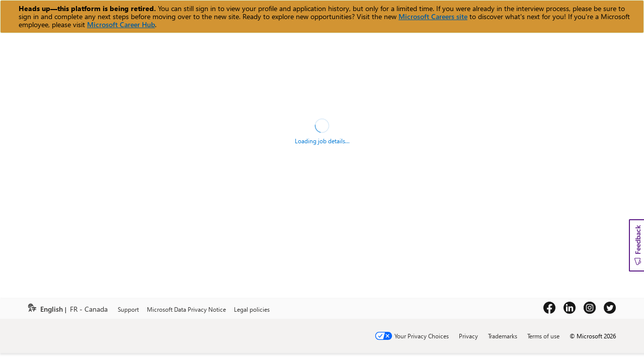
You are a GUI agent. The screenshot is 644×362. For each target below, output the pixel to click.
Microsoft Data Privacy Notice (186, 309)
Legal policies (252, 309)
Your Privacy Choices (422, 336)
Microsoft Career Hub (121, 24)
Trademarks (503, 336)
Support (128, 309)
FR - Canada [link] (89, 309)
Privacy (468, 336)
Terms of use (543, 336)
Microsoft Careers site (433, 16)
